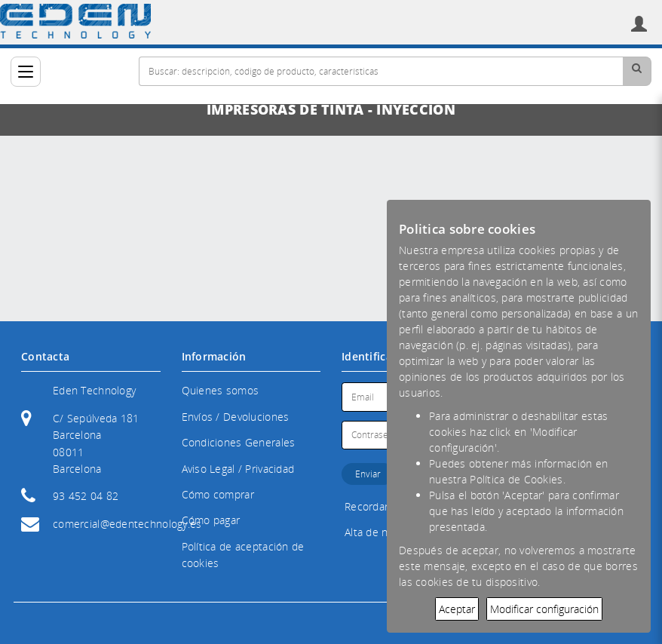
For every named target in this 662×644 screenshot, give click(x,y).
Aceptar (457, 609)
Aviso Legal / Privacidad (238, 469)
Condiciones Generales (239, 442)
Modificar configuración (544, 609)
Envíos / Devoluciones (236, 417)
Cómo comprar (218, 494)
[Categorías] (26, 72)
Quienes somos (221, 390)
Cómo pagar (211, 520)
